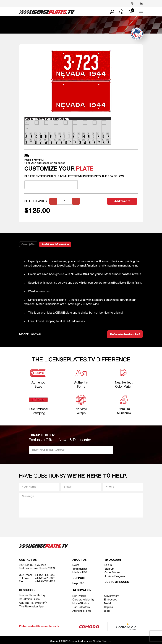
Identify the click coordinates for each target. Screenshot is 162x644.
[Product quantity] (65, 201)
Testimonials (80, 569)
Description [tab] (28, 244)
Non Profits (79, 596)
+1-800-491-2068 (45, 579)
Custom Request (118, 582)
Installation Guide (29, 599)
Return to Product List (125, 334)
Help (75, 584)
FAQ (82, 584)
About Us (80, 560)
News (76, 565)
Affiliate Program (115, 577)
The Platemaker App (31, 607)
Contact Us (28, 560)
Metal (108, 604)
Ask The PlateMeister (33, 603)
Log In (108, 565)
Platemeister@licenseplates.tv (39, 627)
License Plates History (32, 596)
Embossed (111, 600)
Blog (107, 611)
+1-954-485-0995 (45, 575)
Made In (80, 573)
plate (85, 169)
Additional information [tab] (55, 244)
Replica (109, 607)
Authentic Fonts (82, 611)
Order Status (112, 573)
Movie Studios (81, 604)
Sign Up (109, 569)
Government (112, 596)
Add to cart (122, 201)
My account (114, 560)
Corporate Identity (83, 600)
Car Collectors (81, 607)
